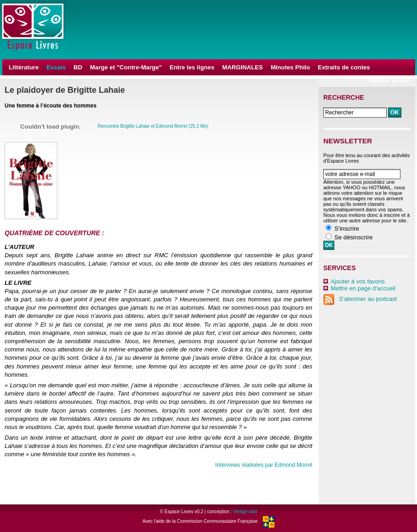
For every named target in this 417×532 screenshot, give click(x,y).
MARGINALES (243, 67)
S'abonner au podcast (360, 299)
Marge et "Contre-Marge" (126, 67)
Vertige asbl (245, 512)
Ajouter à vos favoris (358, 281)
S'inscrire (347, 229)
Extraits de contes (344, 67)
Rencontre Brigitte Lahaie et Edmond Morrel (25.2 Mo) (153, 126)
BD (78, 67)
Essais (56, 67)
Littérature (24, 67)
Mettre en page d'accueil (363, 288)
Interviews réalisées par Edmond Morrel (264, 465)
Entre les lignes (192, 67)
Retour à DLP (390, 80)
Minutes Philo (290, 67)
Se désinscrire (354, 237)
